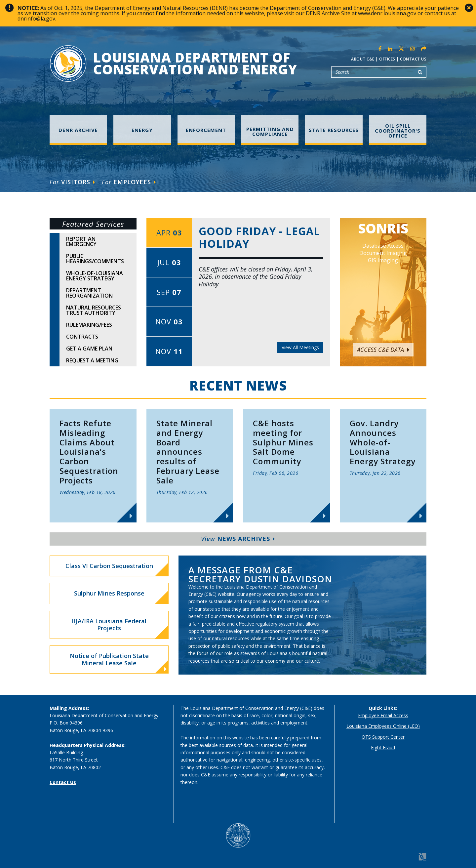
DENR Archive (78, 130)
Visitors (72, 182)
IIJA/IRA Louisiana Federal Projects (109, 625)
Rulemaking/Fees (89, 325)
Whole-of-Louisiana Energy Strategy (95, 276)
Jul (169, 262)
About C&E (363, 59)
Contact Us (413, 59)
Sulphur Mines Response (109, 593)
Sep (169, 292)
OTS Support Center (383, 737)
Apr (169, 232)
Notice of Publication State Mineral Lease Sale (118, 662)
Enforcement (206, 130)
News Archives (238, 539)
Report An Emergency (81, 241)
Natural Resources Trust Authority (94, 310)
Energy (142, 130)
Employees (129, 182)
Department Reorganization (89, 293)
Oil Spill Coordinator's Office (398, 131)
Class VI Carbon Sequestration (109, 566)
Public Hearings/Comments (95, 259)
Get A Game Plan (89, 349)
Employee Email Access (383, 715)
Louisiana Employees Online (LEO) (383, 726)
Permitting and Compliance (270, 131)
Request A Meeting (92, 360)
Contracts (82, 337)
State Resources (334, 130)
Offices (387, 59)
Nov (169, 321)
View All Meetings (300, 347)
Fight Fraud (383, 747)
